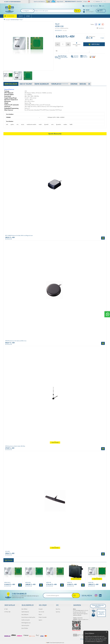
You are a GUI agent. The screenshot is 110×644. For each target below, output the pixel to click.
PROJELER (95, 6)
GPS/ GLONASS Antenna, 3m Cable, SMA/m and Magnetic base (19, 236)
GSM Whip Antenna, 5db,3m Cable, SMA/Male (15, 446)
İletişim (28, 16)
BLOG (103, 6)
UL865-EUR (91, 583)
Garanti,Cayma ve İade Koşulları (28, 616)
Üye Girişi (88, 12)
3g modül (46, 125)
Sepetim (40, 619)
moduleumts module (31, 125)
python (12, 125)
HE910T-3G (69, 583)
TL (101, 1)
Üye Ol (92, 12)
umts (52, 125)
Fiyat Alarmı (101, 28)
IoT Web (6, 608)
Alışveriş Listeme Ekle (77, 45)
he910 (70, 125)
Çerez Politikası (25, 627)
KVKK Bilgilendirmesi (26, 622)
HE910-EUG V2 (7, 583)
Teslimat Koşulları (25, 625)
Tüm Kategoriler (10, 16)
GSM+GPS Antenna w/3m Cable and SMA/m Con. (16, 341)
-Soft (47, 642)
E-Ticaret (51, 642)
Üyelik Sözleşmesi (25, 611)
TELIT (57, 24)
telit (7, 125)
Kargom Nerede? (60, 1)
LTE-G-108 (7, 551)
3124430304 (78, 617)
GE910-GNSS (28, 583)
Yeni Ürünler (41, 611)
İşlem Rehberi (24, 608)
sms (17, 125)
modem (64, 125)
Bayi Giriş (58, 608)
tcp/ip (22, 125)
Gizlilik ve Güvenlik (26, 619)
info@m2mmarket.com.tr (81, 619)
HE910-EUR (49, 583)
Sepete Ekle (95, 44)
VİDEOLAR (87, 6)
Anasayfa (21, 16)
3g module (58, 125)
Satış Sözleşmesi (25, 614)
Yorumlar (65, 31)
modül (40, 125)
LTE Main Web (7, 611)
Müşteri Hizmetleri (43, 616)
